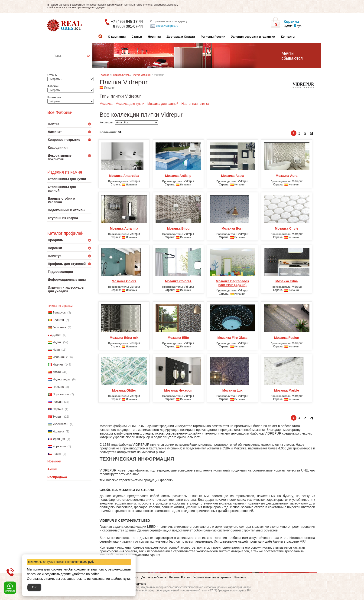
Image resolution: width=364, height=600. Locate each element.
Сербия (58, 409)
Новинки (154, 37)
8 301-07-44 (128, 26)
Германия (59, 327)
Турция (57, 417)
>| (312, 133)
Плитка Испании (142, 75)
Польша (58, 387)
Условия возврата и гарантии (253, 37)
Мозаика (106, 104)
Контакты (288, 37)
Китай (57, 372)
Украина (58, 431)
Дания (57, 335)
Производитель (120, 75)
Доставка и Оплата (181, 37)
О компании (117, 37)
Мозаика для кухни (130, 104)
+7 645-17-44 (127, 21)
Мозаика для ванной (163, 104)
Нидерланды (61, 379)
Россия (57, 402)
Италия (58, 364)
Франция (59, 439)
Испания (58, 357)
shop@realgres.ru (164, 26)
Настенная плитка (74, 62)
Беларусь (59, 312)
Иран (56, 350)
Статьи (137, 37)
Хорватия (59, 446)
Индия (57, 342)
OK (34, 587)
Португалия (61, 394)
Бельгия (58, 320)
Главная (104, 75)
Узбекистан (60, 424)
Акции (52, 469)
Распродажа (57, 477)
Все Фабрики (60, 112)
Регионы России (213, 37)
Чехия (57, 454)
